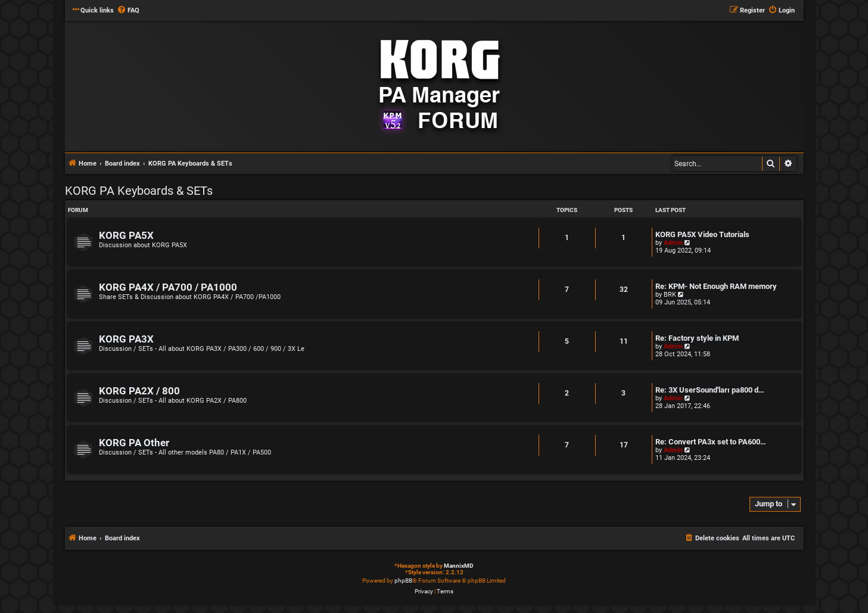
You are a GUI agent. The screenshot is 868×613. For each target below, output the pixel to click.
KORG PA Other (134, 443)
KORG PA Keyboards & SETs (139, 191)
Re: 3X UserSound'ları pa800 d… (710, 390)
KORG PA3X (126, 339)
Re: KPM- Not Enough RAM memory (716, 286)
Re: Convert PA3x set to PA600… (711, 442)
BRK (670, 295)
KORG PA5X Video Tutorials (702, 234)
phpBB (403, 581)
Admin (673, 243)
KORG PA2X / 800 (139, 391)
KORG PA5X (126, 236)
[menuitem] (128, 11)
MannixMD (459, 566)
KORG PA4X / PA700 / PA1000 (168, 287)
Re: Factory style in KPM (697, 338)
